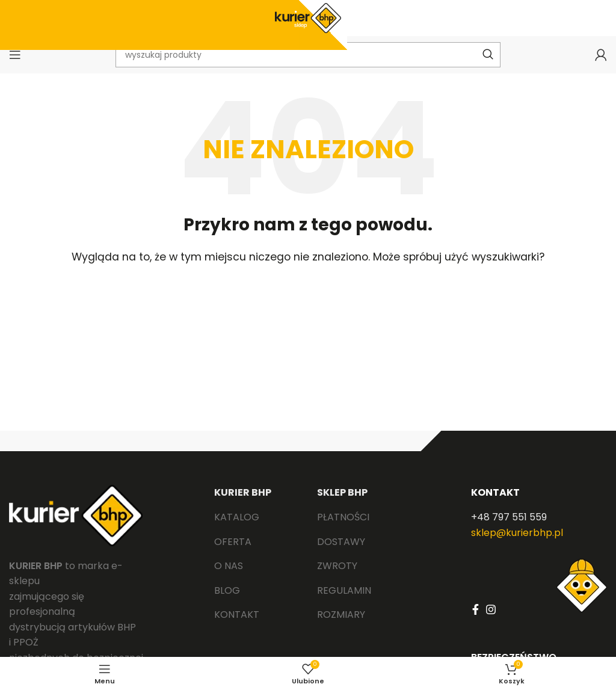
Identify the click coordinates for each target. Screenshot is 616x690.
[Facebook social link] (476, 609)
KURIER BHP (243, 492)
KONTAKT (495, 492)
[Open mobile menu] (15, 55)
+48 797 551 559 (509, 517)
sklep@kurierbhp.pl (517, 533)
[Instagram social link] (491, 609)
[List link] (257, 517)
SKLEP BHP (342, 492)
